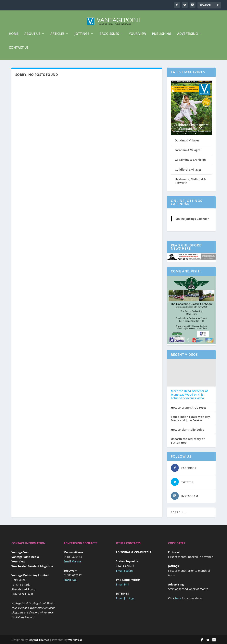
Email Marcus (73, 564)
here (178, 601)
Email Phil (123, 587)
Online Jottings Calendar (192, 222)
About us (32, 37)
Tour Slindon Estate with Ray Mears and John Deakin (190, 421)
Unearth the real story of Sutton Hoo (188, 443)
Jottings (82, 37)
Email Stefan (124, 573)
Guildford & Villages (188, 172)
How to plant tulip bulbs (187, 432)
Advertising (188, 37)
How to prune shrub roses (189, 410)
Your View (138, 37)
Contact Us (19, 51)
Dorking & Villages (187, 143)
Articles (57, 37)
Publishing (162, 37)
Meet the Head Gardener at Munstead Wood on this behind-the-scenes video (189, 397)
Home (14, 37)
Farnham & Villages (188, 153)
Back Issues (109, 37)
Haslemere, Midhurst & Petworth (190, 184)
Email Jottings (125, 601)
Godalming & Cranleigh (190, 162)
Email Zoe (70, 583)
